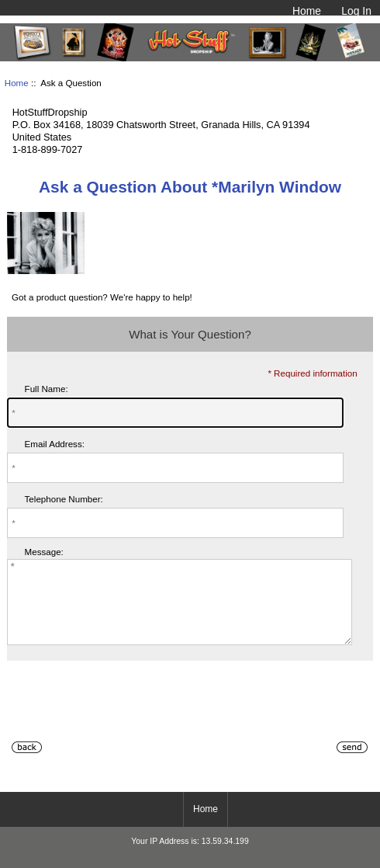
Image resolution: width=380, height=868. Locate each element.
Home (307, 11)
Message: (44, 552)
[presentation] (125, 723)
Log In (356, 11)
